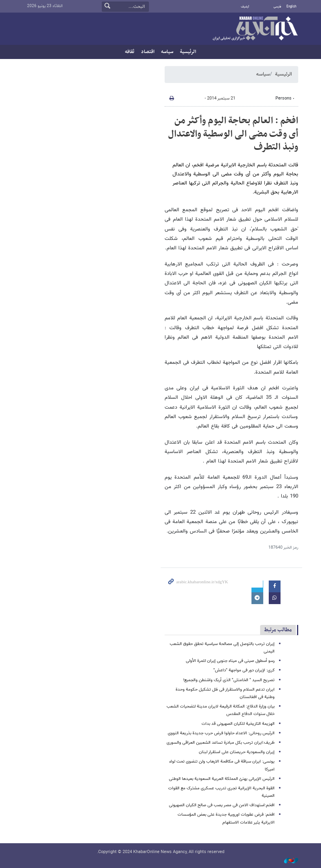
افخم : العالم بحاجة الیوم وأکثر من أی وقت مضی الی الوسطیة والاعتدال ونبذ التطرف (233, 134)
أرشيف (245, 7)
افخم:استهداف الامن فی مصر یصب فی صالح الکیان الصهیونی (222, 805)
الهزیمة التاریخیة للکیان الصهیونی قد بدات (238, 724)
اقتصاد (148, 52)
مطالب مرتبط (278, 630)
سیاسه (167, 52)
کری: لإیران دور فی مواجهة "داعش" (244, 670)
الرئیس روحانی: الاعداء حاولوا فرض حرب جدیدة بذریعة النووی (221, 733)
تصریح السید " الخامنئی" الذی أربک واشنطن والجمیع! (229, 680)
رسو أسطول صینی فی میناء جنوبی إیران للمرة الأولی (230, 661)
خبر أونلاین (255, 29)
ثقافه (130, 52)
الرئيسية (188, 52)
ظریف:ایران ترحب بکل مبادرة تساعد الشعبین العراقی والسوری (221, 743)
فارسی (277, 7)
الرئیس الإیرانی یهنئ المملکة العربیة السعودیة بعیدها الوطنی (222, 779)
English (291, 7)
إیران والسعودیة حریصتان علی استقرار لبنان (237, 752)
